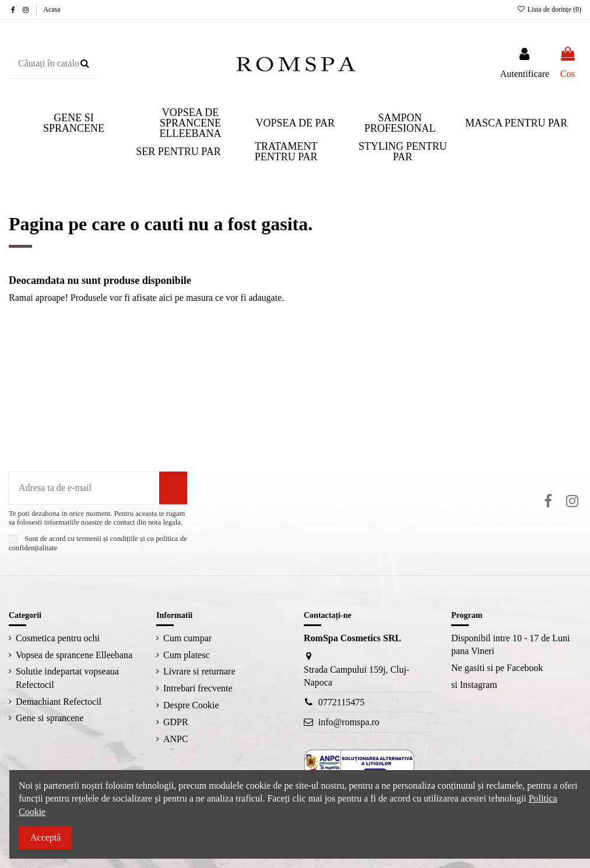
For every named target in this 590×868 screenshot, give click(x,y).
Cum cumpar (187, 638)
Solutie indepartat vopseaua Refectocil (67, 678)
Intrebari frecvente (198, 688)
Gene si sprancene (50, 718)
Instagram (479, 685)
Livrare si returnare (199, 671)
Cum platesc (187, 655)
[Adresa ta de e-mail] (84, 488)
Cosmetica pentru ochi (58, 638)
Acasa (52, 9)
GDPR (176, 722)
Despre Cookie (191, 705)
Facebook (525, 668)
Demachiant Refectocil (59, 702)
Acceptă (45, 837)
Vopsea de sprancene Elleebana (74, 655)
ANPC (176, 739)
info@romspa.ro (349, 722)
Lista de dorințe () (549, 9)
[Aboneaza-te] (173, 488)
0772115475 (341, 702)
